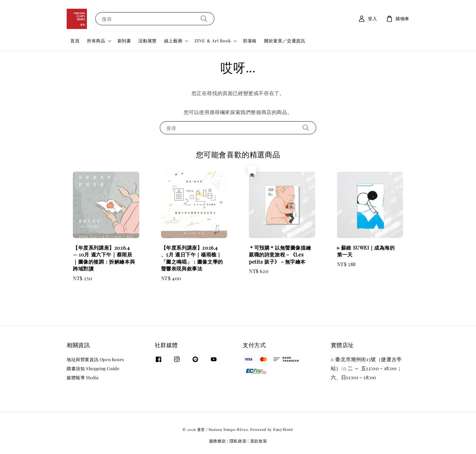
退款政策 (259, 441)
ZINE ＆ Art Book (213, 41)
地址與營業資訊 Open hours (95, 360)
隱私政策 (238, 441)
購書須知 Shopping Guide (93, 368)
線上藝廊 (173, 41)
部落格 (250, 41)
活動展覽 (147, 41)
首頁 (75, 41)
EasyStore (283, 429)
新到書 (124, 41)
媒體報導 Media (83, 378)
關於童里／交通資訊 (285, 41)
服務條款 (218, 441)
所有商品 (96, 41)
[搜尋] (204, 19)
